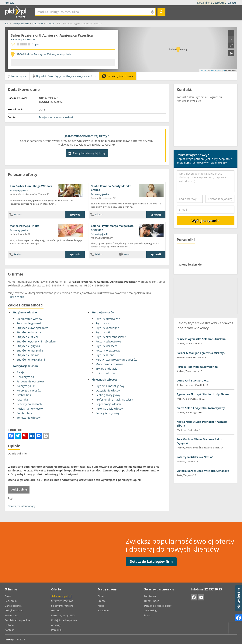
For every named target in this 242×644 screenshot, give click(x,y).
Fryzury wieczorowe (108, 350)
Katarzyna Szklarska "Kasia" (195, 457)
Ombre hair (24, 395)
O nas (8, 596)
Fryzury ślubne (105, 355)
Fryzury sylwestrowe (108, 341)
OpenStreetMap (217, 71)
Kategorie (103, 610)
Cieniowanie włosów (29, 319)
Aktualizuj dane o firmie (118, 76)
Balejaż (21, 372)
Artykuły (9, 3)
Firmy (101, 596)
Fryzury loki (103, 332)
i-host (147, 615)
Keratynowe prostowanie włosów (116, 360)
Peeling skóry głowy (108, 395)
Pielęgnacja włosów (104, 380)
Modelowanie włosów (109, 364)
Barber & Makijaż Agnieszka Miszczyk (201, 353)
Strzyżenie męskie (28, 355)
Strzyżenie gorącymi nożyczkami (37, 341)
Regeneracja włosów (109, 404)
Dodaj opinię (19, 489)
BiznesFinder (151, 601)
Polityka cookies (14, 610)
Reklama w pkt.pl (61, 596)
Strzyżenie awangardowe (32, 328)
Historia (9, 625)
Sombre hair (24, 413)
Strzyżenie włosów (25, 312)
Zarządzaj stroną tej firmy (87, 153)
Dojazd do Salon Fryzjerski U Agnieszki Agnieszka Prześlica (66, 76)
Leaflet (203, 71)
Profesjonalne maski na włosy (114, 400)
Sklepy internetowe (62, 606)
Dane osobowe (13, 606)
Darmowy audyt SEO (63, 615)
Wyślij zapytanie (206, 221)
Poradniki (57, 630)
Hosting (56, 610)
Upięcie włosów (105, 373)
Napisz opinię (17, 76)
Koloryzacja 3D (26, 386)
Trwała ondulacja (107, 369)
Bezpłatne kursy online (17, 620)
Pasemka (22, 400)
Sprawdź (75, 215)
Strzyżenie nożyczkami (31, 360)
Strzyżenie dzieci (27, 337)
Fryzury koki (103, 323)
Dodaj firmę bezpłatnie (212, 3)
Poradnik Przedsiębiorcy (158, 606)
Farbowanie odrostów (30, 381)
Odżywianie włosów (108, 390)
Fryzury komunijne (107, 328)
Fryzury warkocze (107, 346)
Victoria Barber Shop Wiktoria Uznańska (203, 471)
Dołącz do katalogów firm (151, 561)
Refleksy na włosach (29, 404)
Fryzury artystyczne (108, 319)
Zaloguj (232, 3)
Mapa (101, 606)
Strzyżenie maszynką (30, 350)
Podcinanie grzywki (29, 323)
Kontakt (9, 630)
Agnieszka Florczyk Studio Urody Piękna (203, 394)
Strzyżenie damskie (29, 332)
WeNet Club (11, 615)
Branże (102, 601)
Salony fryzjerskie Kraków (23, 40)
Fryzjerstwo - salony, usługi (56, 117)
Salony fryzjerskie (19, 191)
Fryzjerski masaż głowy (110, 386)
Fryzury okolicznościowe (111, 337)
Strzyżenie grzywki (28, 346)
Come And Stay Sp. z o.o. (193, 380)
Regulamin (11, 601)
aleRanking (150, 610)
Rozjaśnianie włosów (30, 409)
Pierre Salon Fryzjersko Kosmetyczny (201, 408)
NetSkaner (150, 596)
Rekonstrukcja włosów (110, 409)
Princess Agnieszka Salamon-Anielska (201, 339)
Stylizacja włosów (103, 312)
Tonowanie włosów (29, 418)
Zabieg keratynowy (107, 413)
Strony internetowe (62, 601)
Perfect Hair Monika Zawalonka (197, 367)
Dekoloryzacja (25, 377)
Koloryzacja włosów (25, 366)
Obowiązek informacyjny (22, 506)
